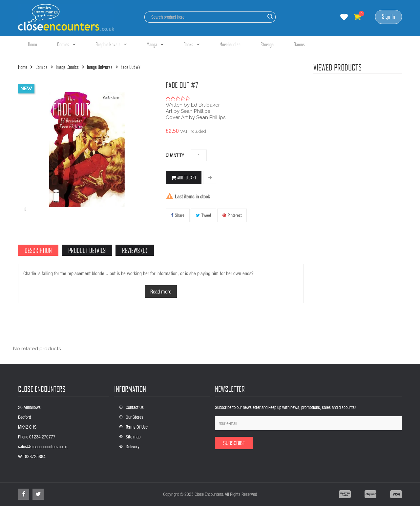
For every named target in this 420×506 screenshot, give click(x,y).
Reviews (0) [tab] (135, 250)
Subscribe (234, 443)
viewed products (337, 67)
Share (180, 215)
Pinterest (235, 215)
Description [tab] (38, 250)
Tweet (206, 215)
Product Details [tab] (87, 250)
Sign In (388, 16)
